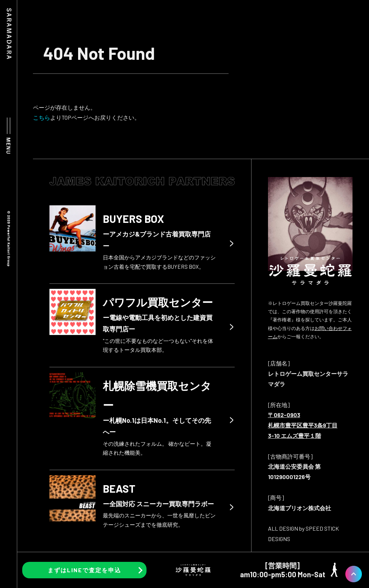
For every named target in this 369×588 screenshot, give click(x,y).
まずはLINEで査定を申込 (84, 570)
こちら (42, 117)
